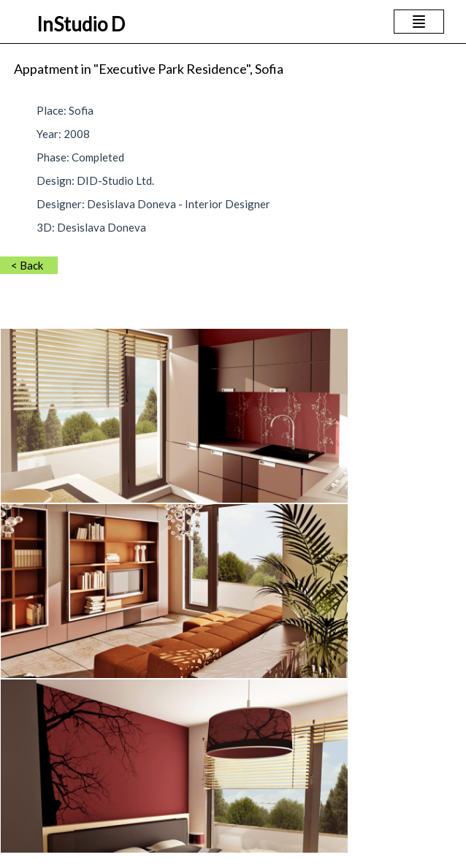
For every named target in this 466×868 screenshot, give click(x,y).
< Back (27, 265)
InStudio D (81, 24)
